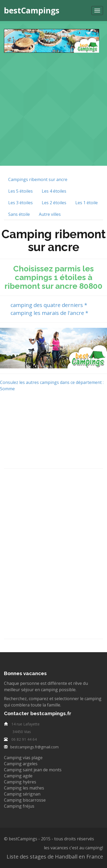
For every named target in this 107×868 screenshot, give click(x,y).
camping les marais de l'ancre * (49, 313)
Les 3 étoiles (20, 203)
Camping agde (18, 776)
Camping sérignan (22, 794)
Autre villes (50, 214)
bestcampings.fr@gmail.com (34, 747)
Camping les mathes (24, 788)
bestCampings (32, 10)
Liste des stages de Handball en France (55, 857)
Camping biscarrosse (25, 800)
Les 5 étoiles (20, 191)
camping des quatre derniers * (48, 305)
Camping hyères (20, 782)
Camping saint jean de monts (33, 770)
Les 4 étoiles (54, 191)
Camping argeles (21, 764)
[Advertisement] (53, 106)
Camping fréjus (19, 806)
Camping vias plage (23, 758)
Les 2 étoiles (54, 203)
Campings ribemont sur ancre (38, 179)
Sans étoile (19, 214)
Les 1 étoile (87, 203)
